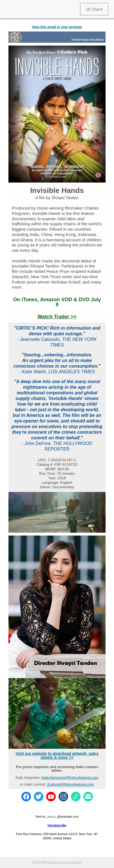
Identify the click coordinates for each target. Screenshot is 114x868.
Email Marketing (43, 862)
